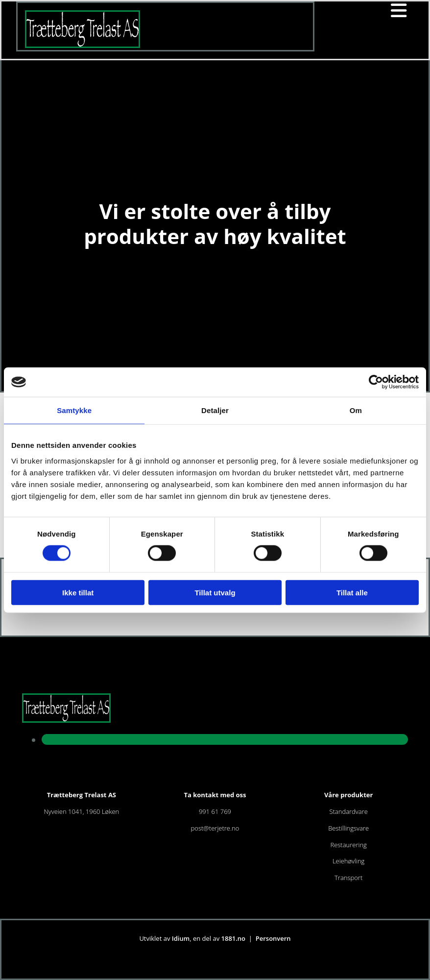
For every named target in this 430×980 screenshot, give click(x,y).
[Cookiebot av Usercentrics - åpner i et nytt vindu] (376, 382)
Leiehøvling (348, 861)
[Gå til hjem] (83, 45)
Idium (181, 938)
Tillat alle (352, 592)
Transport (348, 878)
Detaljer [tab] (215, 410)
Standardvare (348, 811)
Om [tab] (356, 410)
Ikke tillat (78, 592)
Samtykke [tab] (74, 410)
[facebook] (225, 739)
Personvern (273, 938)
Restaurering (348, 845)
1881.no (234, 938)
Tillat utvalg (215, 592)
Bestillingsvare (348, 828)
